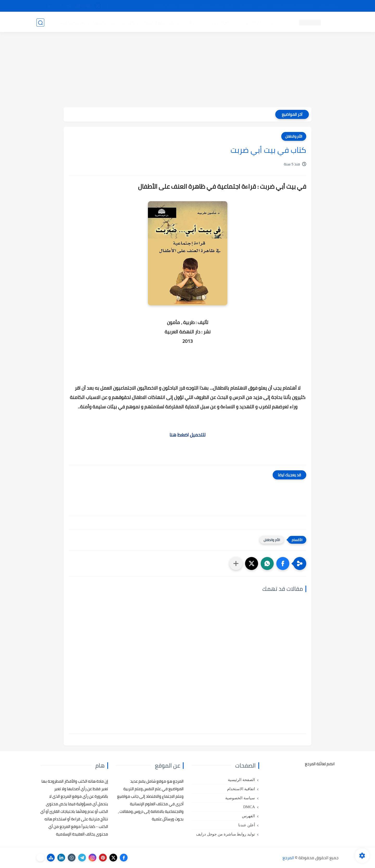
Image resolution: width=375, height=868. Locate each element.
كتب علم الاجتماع (193, 22)
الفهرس (248, 816)
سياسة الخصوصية (240, 798)
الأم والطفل (294, 136)
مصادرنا (246, 6)
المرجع (288, 858)
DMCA (249, 807)
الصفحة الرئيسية (241, 780)
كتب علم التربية (226, 22)
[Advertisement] (187, 71)
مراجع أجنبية (104, 22)
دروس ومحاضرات (73, 22)
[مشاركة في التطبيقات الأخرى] (236, 563)
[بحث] (40, 23)
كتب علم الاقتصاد (158, 22)
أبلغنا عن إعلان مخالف (217, 6)
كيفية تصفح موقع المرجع (293, 6)
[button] (283, 563)
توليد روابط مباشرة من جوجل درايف (226, 834)
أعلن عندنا (247, 825)
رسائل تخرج (129, 22)
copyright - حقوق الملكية (174, 6)
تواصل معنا (328, 6)
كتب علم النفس (258, 22)
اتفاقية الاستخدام (241, 789)
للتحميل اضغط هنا (187, 435)
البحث (263, 6)
